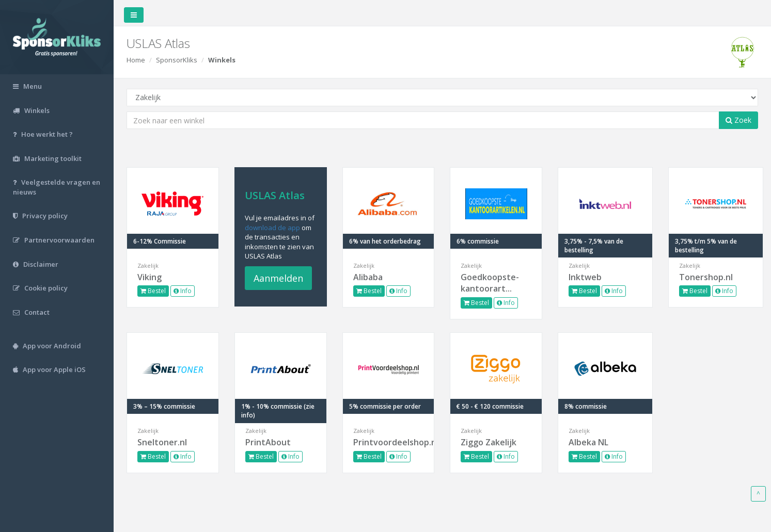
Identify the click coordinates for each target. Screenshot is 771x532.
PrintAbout (268, 442)
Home (136, 60)
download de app (272, 228)
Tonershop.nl (706, 277)
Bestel (153, 291)
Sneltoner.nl (162, 442)
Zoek (738, 120)
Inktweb (585, 277)
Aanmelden (278, 278)
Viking (150, 277)
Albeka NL (588, 442)
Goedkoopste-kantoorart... (490, 283)
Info (183, 291)
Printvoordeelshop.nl (389, 442)
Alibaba (368, 277)
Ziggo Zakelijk (489, 442)
